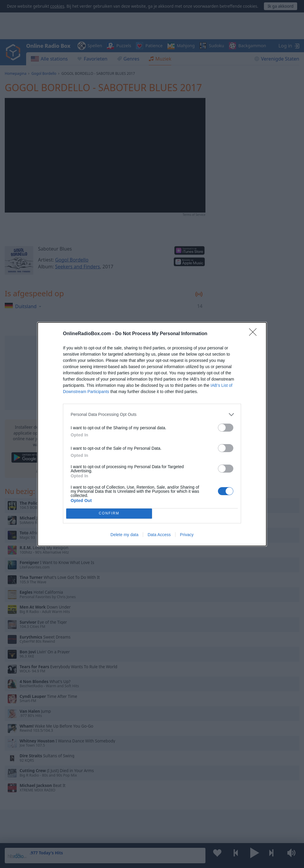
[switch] (226, 428)
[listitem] (152, 415)
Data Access (159, 535)
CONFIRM (109, 513)
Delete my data (124, 535)
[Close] (255, 334)
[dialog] (152, 434)
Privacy (187, 535)
